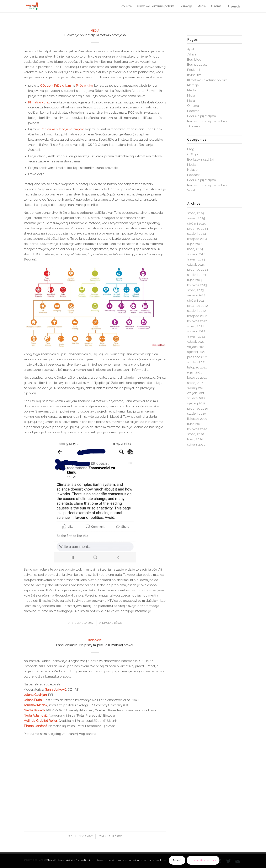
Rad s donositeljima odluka (207, 121)
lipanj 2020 (195, 439)
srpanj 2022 (196, 326)
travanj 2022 (196, 336)
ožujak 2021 (196, 393)
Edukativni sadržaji (201, 160)
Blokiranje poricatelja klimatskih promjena (95, 35)
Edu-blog (194, 60)
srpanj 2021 (195, 383)
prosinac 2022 (198, 306)
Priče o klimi (85, 86)
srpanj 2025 (196, 213)
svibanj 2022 (196, 331)
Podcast (95, 640)
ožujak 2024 (196, 265)
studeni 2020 (197, 414)
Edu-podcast (197, 65)
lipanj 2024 (195, 249)
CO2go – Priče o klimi (56, 86)
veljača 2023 (196, 295)
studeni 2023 (196, 275)
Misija (191, 96)
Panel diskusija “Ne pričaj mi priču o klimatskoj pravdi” (95, 645)
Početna (193, 111)
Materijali (194, 85)
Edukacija (194, 70)
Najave (192, 170)
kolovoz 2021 (197, 378)
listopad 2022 (197, 316)
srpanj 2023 (196, 290)
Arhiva (192, 54)
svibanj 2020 (196, 444)
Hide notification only (203, 860)
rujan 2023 (195, 280)
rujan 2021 (195, 372)
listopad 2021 (197, 367)
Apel (191, 49)
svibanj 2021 (196, 388)
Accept (177, 860)
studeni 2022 (196, 311)
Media (95, 31)
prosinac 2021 (197, 357)
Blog (191, 149)
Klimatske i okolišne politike (207, 80)
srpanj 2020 (196, 434)
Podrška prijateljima (202, 116)
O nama (193, 106)
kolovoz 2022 (197, 321)
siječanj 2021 (196, 403)
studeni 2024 (197, 234)
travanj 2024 (196, 259)
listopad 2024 (197, 239)
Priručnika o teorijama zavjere (62, 129)
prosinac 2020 (198, 409)
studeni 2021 (196, 362)
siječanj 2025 (196, 223)
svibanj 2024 (196, 254)
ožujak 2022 (196, 342)
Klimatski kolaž (39, 102)
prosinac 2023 (198, 270)
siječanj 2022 (196, 352)
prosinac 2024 (198, 228)
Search (235, 6)
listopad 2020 (197, 419)
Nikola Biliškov (112, 623)
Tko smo (194, 126)
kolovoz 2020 (197, 429)
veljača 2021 (196, 398)
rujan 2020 (195, 424)
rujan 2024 (195, 244)
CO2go (193, 154)
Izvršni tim (194, 75)
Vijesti (191, 190)
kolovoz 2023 (197, 285)
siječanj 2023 (196, 301)
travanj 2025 (196, 218)
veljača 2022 (196, 347)
